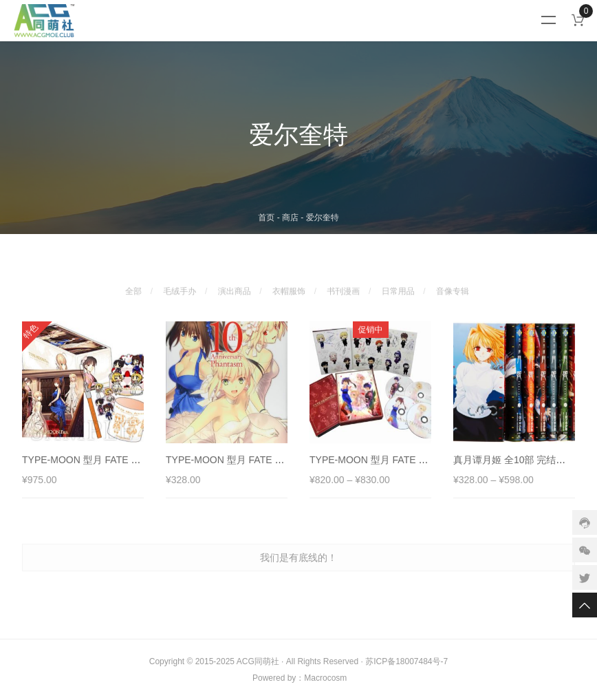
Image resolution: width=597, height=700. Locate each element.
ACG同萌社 (258, 661)
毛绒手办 (180, 283)
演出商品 (235, 283)
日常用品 (398, 283)
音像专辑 (453, 283)
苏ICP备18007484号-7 (406, 661)
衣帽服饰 (289, 283)
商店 (290, 218)
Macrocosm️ (325, 678)
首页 (266, 218)
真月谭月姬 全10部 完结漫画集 (519, 468)
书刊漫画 (343, 283)
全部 (133, 283)
